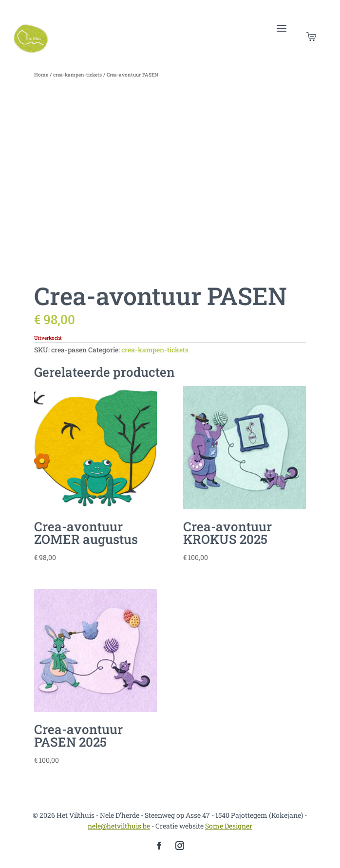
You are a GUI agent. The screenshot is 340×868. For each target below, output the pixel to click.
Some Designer (229, 826)
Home (41, 75)
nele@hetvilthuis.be (119, 826)
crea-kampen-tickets (77, 75)
